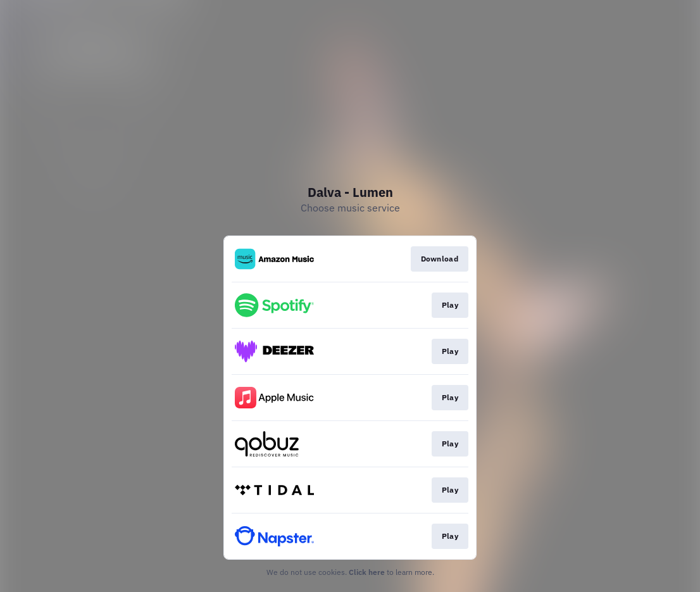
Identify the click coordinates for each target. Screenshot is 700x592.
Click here (367, 572)
